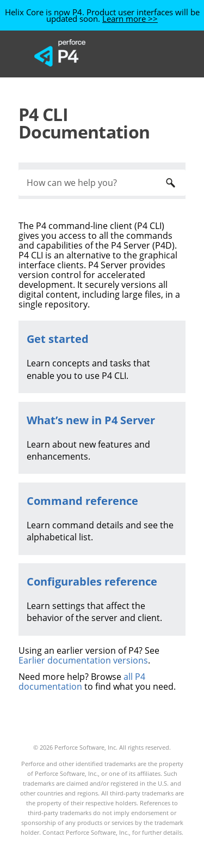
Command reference (82, 501)
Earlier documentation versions (83, 660)
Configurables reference (92, 581)
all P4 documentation (82, 682)
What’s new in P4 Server (91, 420)
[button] (170, 183)
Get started (58, 339)
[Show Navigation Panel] (154, 53)
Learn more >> (130, 19)
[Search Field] (102, 183)
